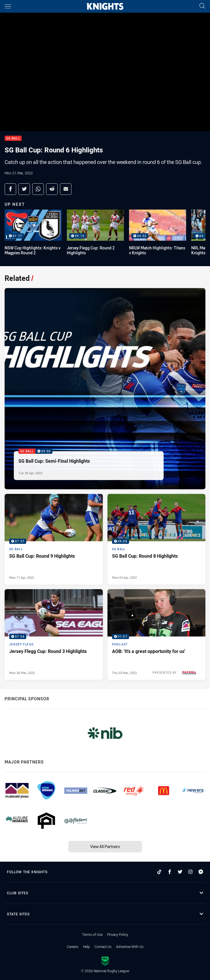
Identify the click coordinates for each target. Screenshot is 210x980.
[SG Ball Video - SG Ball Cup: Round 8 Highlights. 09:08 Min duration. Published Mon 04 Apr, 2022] (157, 539)
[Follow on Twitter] (180, 872)
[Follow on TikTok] (159, 872)
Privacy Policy (118, 934)
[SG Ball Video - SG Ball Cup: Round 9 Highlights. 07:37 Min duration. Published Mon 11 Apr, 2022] (54, 539)
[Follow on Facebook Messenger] (201, 872)
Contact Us (103, 947)
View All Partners (105, 846)
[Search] (202, 6)
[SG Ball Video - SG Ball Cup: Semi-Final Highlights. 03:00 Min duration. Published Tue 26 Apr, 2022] (105, 389)
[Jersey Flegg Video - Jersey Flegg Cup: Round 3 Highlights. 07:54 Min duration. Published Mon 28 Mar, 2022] (54, 634)
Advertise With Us (130, 947)
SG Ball (13, 138)
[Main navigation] (8, 6)
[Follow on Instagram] (190, 872)
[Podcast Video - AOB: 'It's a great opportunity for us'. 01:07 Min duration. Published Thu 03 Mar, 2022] (157, 634)
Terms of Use (92, 934)
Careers (73, 947)
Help (86, 947)
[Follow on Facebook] (170, 872)
